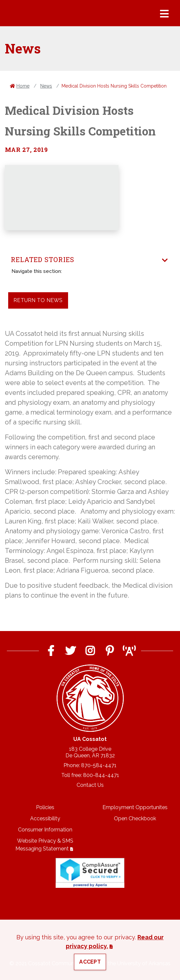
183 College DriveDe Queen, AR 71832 (90, 752)
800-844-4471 (101, 775)
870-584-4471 (99, 765)
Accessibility (45, 818)
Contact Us (90, 785)
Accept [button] (90, 962)
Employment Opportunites (135, 807)
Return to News (38, 300)
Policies (45, 807)
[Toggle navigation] (165, 260)
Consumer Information (45, 830)
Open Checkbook (135, 818)
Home (23, 86)
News (46, 86)
